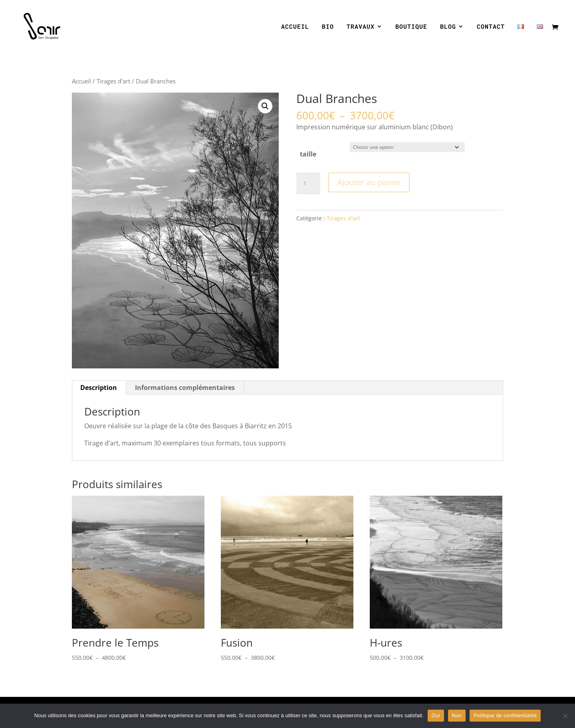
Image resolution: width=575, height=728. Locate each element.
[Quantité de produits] (308, 184)
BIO (328, 27)
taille (308, 154)
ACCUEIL (295, 27)
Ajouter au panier (369, 182)
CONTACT (491, 27)
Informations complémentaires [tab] (185, 388)
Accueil (81, 81)
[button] (265, 106)
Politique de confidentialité (505, 715)
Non (457, 715)
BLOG (448, 27)
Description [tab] (99, 388)
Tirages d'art (113, 81)
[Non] (565, 716)
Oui (436, 715)
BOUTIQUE (411, 27)
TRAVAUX (361, 27)
